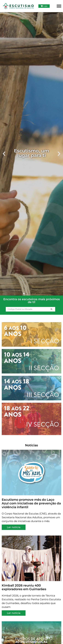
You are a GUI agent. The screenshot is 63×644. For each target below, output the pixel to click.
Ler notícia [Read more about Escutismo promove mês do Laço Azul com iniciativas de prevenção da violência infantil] (14, 527)
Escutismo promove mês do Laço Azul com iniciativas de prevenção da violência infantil (31, 503)
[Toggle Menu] (59, 6)
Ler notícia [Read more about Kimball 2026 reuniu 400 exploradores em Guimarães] (14, 613)
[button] (4, 154)
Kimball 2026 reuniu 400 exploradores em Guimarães (24, 587)
